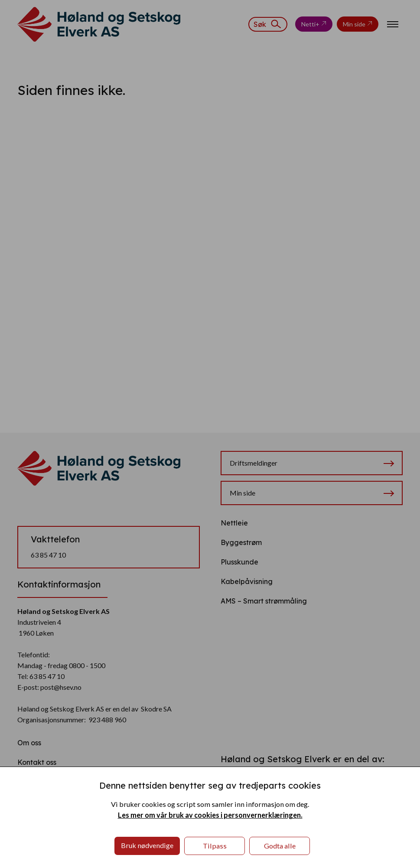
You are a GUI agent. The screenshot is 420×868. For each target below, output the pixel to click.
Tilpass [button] (215, 846)
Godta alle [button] (280, 846)
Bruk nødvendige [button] (147, 845)
